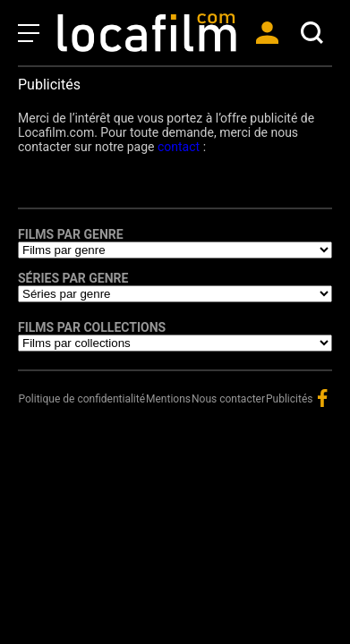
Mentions (168, 399)
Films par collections (92, 327)
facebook (322, 398)
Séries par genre (73, 278)
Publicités (289, 399)
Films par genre (71, 234)
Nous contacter (228, 399)
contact (179, 147)
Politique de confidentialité (81, 399)
